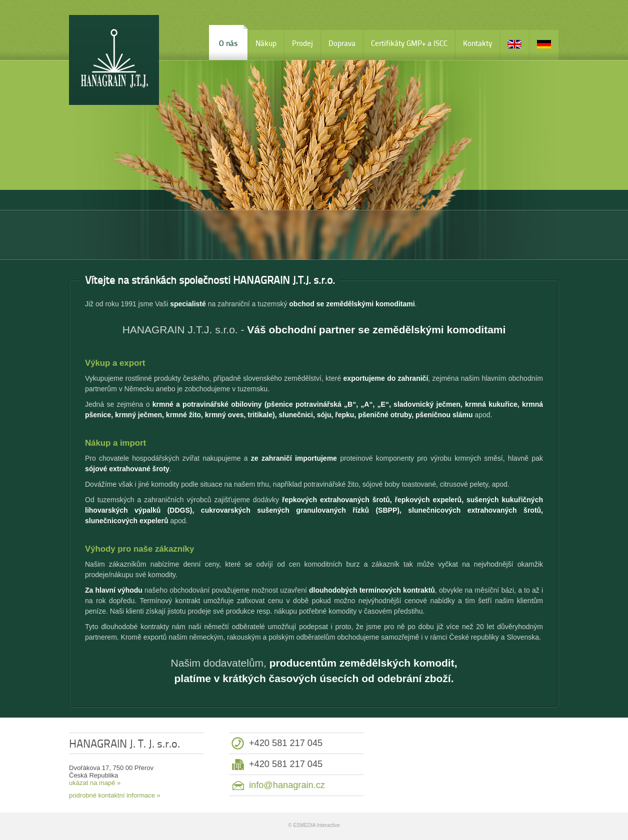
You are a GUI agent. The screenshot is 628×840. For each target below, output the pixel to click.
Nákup (266, 43)
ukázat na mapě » (95, 783)
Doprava (342, 43)
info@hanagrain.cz (287, 785)
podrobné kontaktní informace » (115, 795)
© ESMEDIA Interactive (314, 825)
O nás (228, 43)
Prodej (302, 43)
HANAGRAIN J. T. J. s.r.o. (114, 60)
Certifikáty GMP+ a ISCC (409, 43)
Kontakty (477, 43)
